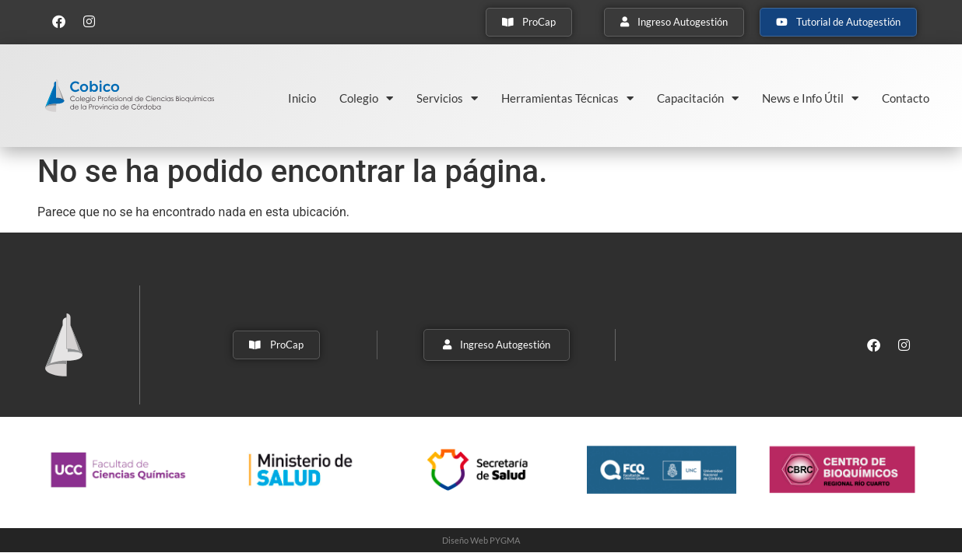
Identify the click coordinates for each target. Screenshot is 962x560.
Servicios (447, 98)
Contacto (906, 98)
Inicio (302, 98)
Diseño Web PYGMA (481, 540)
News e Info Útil (810, 98)
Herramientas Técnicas (567, 98)
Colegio (366, 98)
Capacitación (698, 98)
